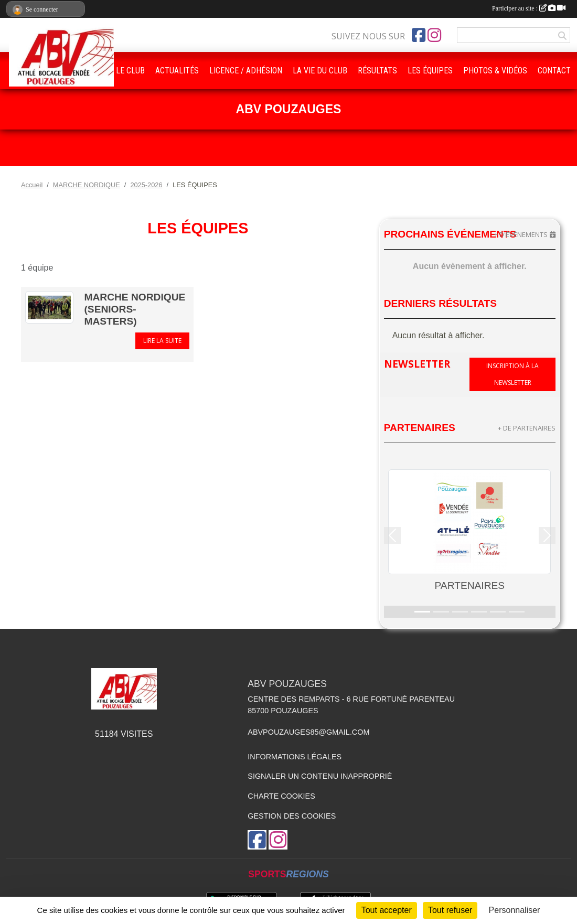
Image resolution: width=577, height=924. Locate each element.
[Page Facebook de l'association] (419, 35)
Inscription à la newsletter (512, 374)
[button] (393, 536)
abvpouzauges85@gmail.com (308, 732)
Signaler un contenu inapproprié (320, 776)
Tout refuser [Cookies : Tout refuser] (450, 910)
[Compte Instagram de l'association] (434, 35)
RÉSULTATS (377, 71)
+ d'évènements (521, 234)
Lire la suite (162, 341)
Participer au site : (529, 8)
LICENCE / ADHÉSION (246, 71)
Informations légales (295, 757)
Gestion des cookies (292, 816)
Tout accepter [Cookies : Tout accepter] (387, 910)
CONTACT (554, 71)
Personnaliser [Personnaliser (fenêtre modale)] (515, 910)
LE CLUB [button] (130, 71)
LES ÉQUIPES (430, 71)
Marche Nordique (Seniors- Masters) (135, 309)
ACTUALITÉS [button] (177, 71)
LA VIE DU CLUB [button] (320, 71)
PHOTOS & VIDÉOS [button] (495, 71)
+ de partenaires (527, 428)
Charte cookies (281, 796)
